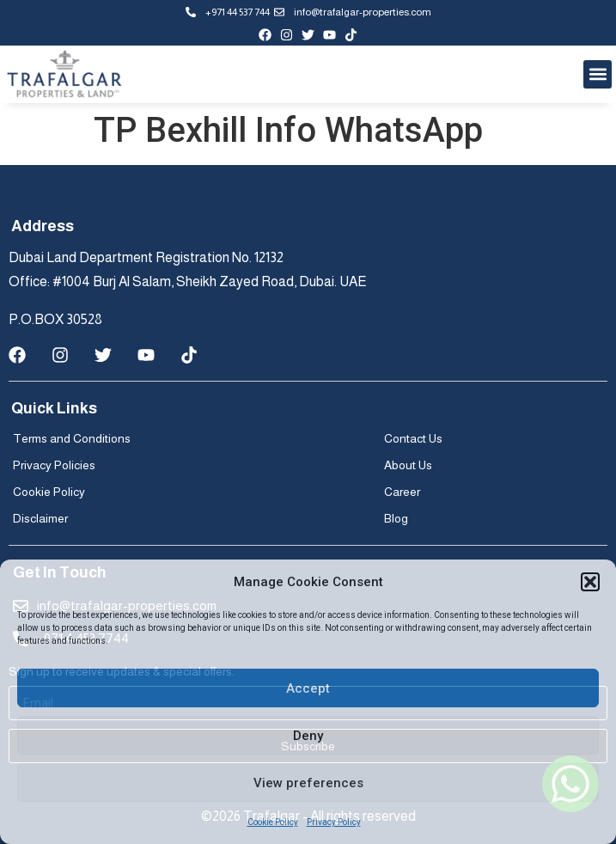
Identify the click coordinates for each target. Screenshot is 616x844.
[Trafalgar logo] (64, 74)
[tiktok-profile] (351, 35)
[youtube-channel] (329, 35)
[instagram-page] (287, 35)
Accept (308, 688)
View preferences (308, 783)
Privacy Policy (334, 822)
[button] (590, 582)
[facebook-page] (265, 35)
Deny (308, 736)
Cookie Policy (273, 822)
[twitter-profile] (308, 35)
